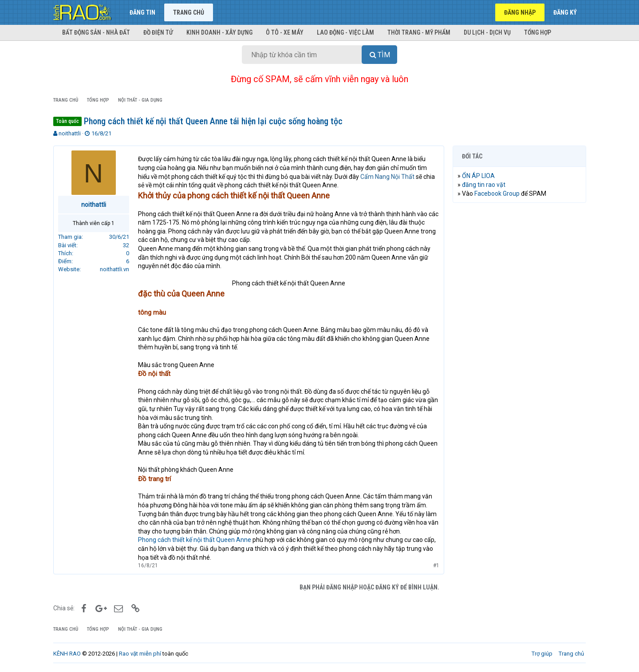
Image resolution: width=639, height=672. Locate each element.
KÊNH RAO (67, 654)
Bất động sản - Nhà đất (96, 32)
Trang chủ (189, 12)
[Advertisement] (519, 345)
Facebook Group (497, 194)
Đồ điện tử (158, 32)
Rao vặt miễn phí (140, 654)
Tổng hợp (538, 32)
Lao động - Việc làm (345, 32)
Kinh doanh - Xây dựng (219, 32)
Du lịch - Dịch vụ (487, 32)
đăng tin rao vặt (484, 185)
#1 (436, 565)
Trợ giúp (542, 654)
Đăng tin (142, 12)
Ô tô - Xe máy (285, 32)
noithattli (70, 133)
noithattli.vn (114, 269)
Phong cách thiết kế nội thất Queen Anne (195, 540)
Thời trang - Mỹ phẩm (419, 32)
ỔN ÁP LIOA (478, 176)
